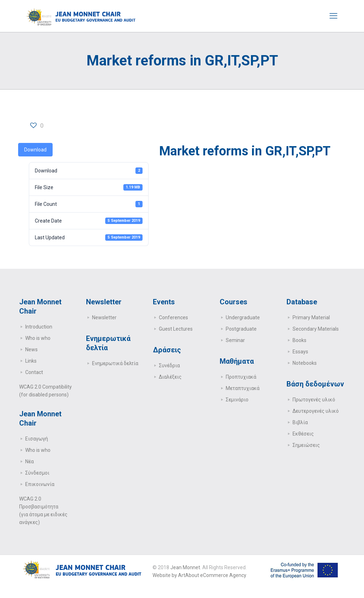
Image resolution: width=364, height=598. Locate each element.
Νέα (30, 461)
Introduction (39, 327)
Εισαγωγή (37, 439)
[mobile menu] (333, 16)
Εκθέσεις (303, 434)
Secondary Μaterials (316, 329)
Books (299, 340)
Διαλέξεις (170, 377)
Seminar (235, 340)
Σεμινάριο (237, 400)
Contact (34, 372)
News (31, 349)
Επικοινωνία (40, 484)
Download (35, 150)
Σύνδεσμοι (37, 473)
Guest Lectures (176, 329)
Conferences (173, 317)
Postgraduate (241, 329)
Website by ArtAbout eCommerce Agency (199, 575)
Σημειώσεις (306, 445)
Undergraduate (243, 317)
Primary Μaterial (311, 317)
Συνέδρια (169, 365)
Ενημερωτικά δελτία (115, 363)
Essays (300, 352)
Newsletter (104, 317)
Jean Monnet (185, 567)
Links (31, 361)
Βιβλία (300, 422)
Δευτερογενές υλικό (316, 411)
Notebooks (305, 363)
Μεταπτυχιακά (243, 388)
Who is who (38, 338)
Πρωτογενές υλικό (314, 400)
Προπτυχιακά (241, 377)
